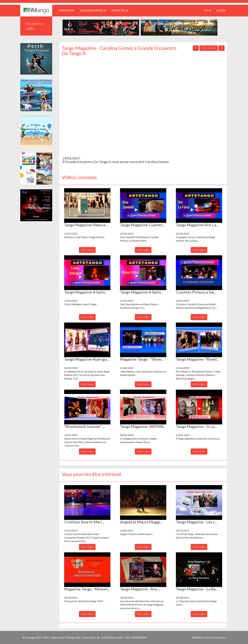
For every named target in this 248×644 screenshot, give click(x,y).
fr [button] (207, 10)
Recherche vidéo (35, 26)
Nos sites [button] (120, 10)
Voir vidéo (87, 250)
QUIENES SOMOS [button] (93, 10)
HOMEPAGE (68, 10)
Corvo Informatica (215, 637)
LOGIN (221, 10)
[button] (87, 206)
